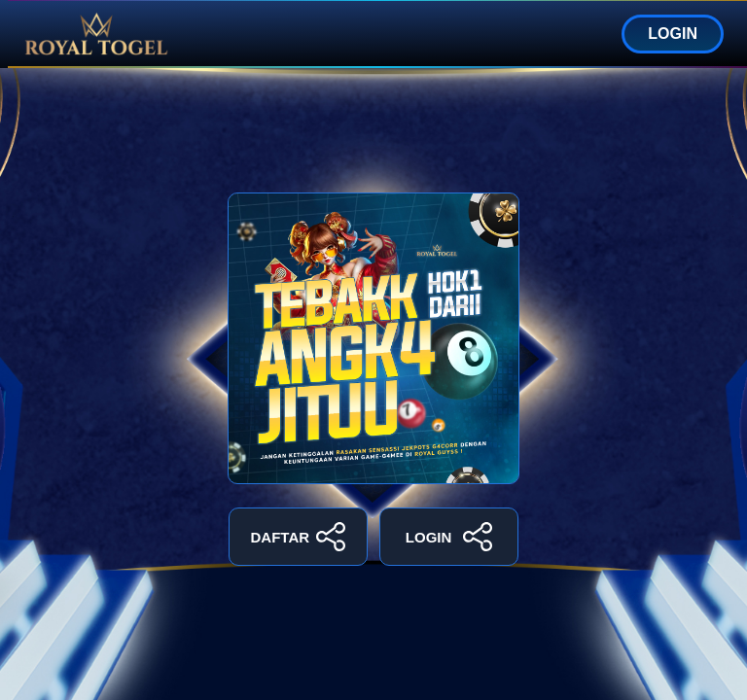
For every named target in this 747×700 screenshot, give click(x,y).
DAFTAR (299, 537)
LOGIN (673, 34)
